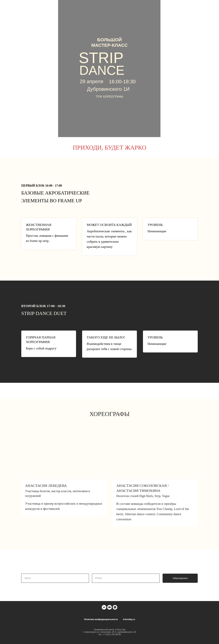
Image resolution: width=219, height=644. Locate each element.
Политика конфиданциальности (101, 619)
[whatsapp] (115, 607)
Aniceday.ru (129, 619)
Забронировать (180, 578)
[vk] (104, 607)
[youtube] (109, 607)
